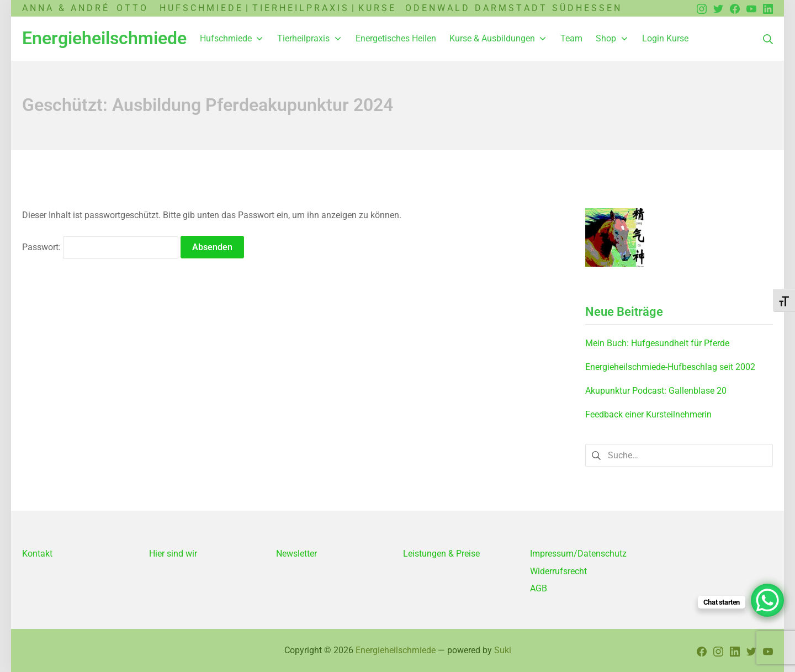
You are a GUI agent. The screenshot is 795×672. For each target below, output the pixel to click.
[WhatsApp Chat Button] (767, 600)
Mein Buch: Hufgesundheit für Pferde (657, 343)
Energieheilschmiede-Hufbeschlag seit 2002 (670, 367)
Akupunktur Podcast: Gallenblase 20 (656, 391)
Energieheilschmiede (396, 650)
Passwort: (100, 247)
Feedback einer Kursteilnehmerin (648, 414)
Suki (503, 650)
